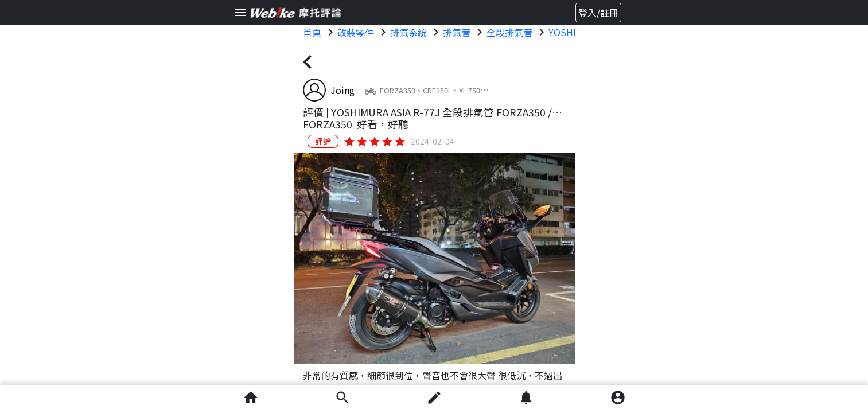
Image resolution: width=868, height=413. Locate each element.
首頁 (312, 32)
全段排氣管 (509, 32)
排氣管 (457, 32)
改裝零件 (356, 32)
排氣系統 (408, 32)
